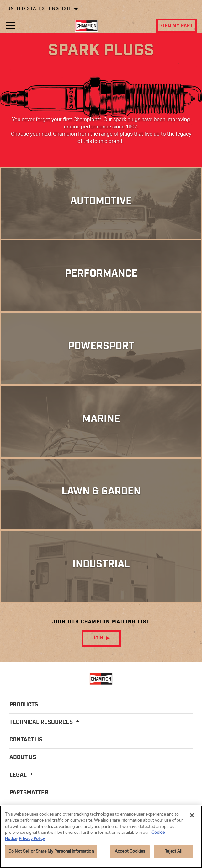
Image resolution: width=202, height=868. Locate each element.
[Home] (86, 26)
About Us (23, 757)
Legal (22, 775)
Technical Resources (45, 722)
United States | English (39, 9)
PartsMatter (29, 793)
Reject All (173, 852)
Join (98, 638)
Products (24, 705)
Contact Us (26, 740)
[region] (101, 837)
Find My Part (177, 26)
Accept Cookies (130, 852)
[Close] (192, 815)
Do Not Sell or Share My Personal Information (51, 852)
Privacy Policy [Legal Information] (32, 839)
